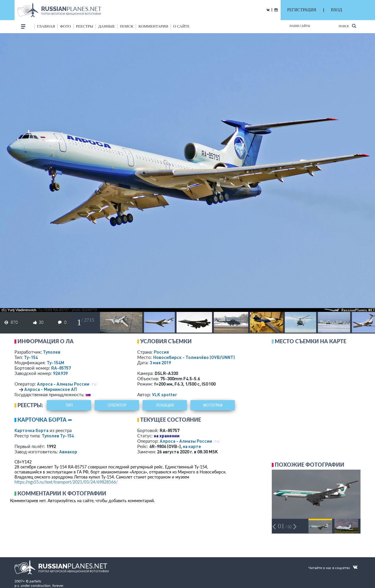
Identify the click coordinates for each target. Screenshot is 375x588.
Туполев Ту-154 (58, 436)
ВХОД (336, 10)
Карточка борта (31, 430)
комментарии (153, 26)
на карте (192, 446)
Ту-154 (31, 357)
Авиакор (68, 452)
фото (66, 26)
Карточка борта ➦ (45, 420)
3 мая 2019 (160, 363)
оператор (117, 405)
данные (106, 26)
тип (69, 405)
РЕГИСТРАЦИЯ (302, 10)
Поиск (347, 26)
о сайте (181, 26)
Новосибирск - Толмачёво (194, 357)
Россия (161, 352)
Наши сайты (300, 26)
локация (165, 405)
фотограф (213, 405)
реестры (85, 26)
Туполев (52, 352)
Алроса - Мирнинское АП (51, 389)
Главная (46, 26)
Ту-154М (55, 363)
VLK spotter (165, 394)
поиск (127, 26)
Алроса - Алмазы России (63, 384)
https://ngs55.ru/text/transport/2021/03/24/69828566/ (66, 482)
